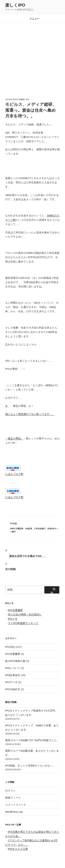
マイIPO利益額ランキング (23, 623)
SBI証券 (29, 529)
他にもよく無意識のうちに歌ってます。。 (30, 414)
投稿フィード (13, 798)
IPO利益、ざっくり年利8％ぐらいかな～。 (30, 766)
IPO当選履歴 (15, 610)
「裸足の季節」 (14, 438)
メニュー (32, 19)
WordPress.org (14, 812)
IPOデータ (11, 682)
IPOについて (13, 668)
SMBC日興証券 (17, 529)
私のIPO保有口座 (15, 661)
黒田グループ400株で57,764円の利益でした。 (32, 740)
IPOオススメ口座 (18, 849)
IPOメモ (13, 619)
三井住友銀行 (40, 529)
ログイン (10, 791)
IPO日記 (14, 524)
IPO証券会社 (13, 675)
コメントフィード (16, 805)
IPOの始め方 (13, 689)
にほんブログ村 (14, 474)
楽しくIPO (15, 5)
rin (27, 99)
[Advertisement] (32, 57)
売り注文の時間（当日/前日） (25, 614)
